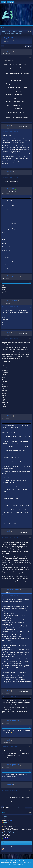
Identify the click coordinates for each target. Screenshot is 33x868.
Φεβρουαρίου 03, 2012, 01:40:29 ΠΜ (10, 307)
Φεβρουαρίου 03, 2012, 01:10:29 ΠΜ (10, 282)
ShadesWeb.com (21, 866)
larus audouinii (12, 301)
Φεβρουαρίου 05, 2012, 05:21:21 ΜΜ (10, 771)
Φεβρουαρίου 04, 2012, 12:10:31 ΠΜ (10, 537)
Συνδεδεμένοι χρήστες (11, 832)
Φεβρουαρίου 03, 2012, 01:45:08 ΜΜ (10, 422)
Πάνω (3, 807)
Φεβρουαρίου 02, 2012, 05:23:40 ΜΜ (10, 57)
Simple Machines (21, 864)
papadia (10, 51)
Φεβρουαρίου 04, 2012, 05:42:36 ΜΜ (10, 697)
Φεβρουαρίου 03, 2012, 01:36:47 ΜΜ (10, 338)
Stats (4, 812)
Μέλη (6, 817)
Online (4, 843)
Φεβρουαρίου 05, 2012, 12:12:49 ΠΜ (10, 727)
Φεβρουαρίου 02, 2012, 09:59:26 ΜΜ (10, 132)
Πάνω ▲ (25, 861)
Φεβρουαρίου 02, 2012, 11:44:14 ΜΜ (10, 197)
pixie (9, 125)
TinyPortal (8, 861)
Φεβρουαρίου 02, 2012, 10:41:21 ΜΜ (10, 178)
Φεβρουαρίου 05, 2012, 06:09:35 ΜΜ (10, 790)
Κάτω (3, 46)
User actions (28, 46)
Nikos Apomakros (13, 276)
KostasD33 (6, 839)
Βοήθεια (13, 861)
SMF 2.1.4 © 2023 (13, 864)
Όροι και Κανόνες (19, 861)
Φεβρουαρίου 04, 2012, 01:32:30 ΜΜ (10, 596)
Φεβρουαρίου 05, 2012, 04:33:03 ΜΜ (10, 746)
